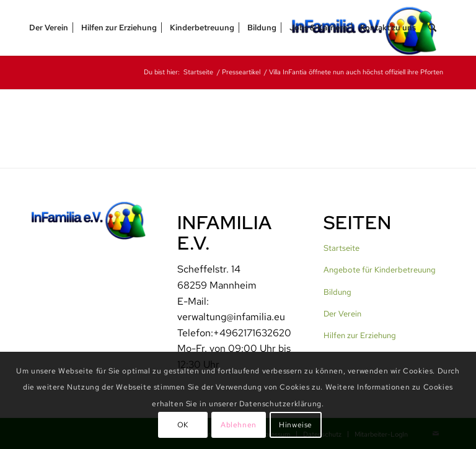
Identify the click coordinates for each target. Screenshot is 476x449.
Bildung (337, 292)
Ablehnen (239, 425)
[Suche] (432, 28)
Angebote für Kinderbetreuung (380, 270)
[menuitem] (49, 28)
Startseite (342, 248)
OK (183, 425)
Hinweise (296, 425)
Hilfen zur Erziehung (360, 335)
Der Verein (342, 314)
